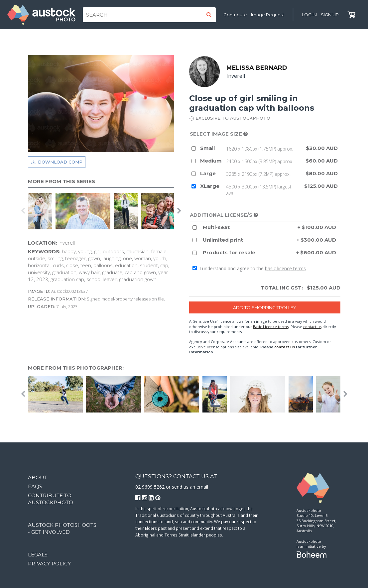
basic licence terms (285, 268)
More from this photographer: (76, 368)
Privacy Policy (49, 564)
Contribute (235, 15)
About (38, 477)
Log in (309, 15)
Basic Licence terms (271, 327)
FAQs (35, 486)
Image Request (268, 15)
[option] (42, 211)
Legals (38, 555)
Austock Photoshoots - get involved (62, 529)
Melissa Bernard (257, 68)
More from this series (61, 181)
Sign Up (330, 15)
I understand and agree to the (249, 268)
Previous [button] (23, 211)
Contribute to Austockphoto (51, 499)
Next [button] (179, 211)
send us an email (190, 487)
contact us (312, 327)
